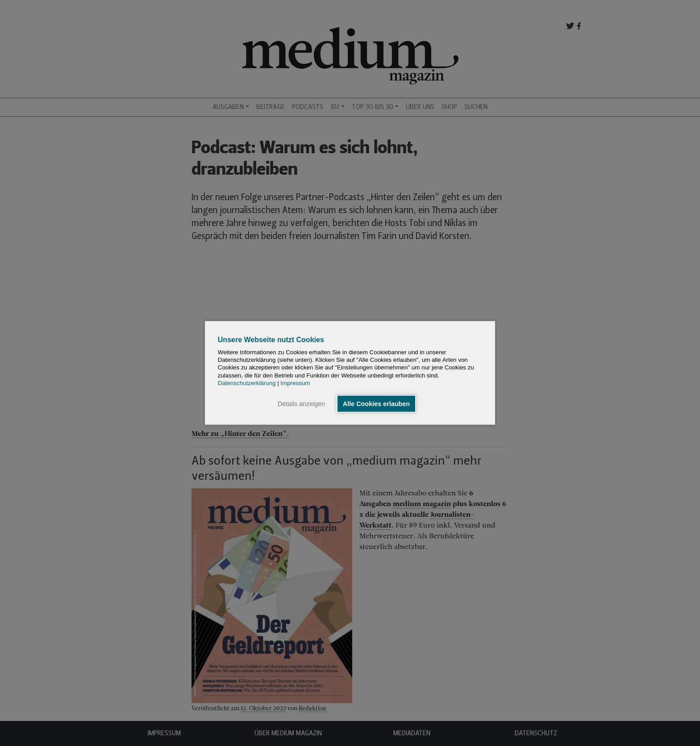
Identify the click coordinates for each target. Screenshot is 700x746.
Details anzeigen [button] (301, 404)
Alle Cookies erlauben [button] (376, 404)
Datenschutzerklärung (247, 383)
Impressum (295, 383)
